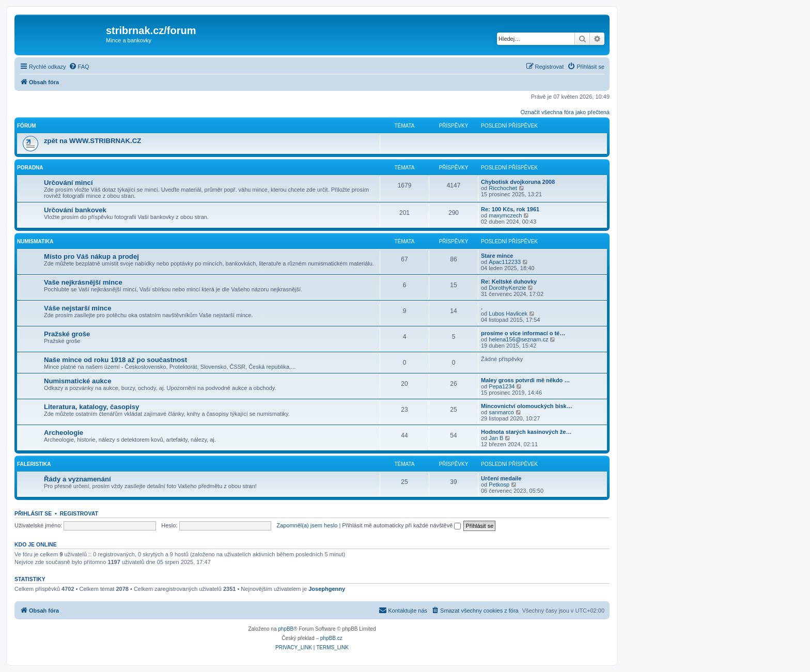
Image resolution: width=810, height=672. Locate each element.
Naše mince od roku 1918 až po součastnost (115, 360)
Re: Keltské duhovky (509, 282)
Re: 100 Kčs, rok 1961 (510, 209)
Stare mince (497, 256)
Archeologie (64, 433)
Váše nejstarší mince (77, 308)
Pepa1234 (502, 386)
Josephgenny (327, 589)
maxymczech (505, 215)
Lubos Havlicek (508, 314)
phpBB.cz (331, 638)
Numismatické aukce (77, 381)
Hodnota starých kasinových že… (526, 432)
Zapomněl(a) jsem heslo (307, 525)
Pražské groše (67, 334)
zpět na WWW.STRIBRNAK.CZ (92, 141)
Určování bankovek (75, 210)
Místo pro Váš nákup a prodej (91, 256)
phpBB (286, 629)
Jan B (496, 438)
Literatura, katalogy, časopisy (91, 407)
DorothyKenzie (507, 288)
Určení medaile (501, 478)
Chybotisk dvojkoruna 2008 (518, 182)
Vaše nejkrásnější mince (83, 282)
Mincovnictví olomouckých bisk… (527, 406)
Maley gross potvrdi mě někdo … (525, 380)
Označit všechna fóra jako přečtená (565, 112)
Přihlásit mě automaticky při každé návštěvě (401, 525)
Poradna (30, 168)
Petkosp (499, 485)
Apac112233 (505, 262)
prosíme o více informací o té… (523, 333)
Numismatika (35, 241)
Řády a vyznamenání (77, 479)
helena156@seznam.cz (518, 339)
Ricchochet (503, 188)
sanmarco (501, 412)
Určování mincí (68, 183)
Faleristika (34, 464)
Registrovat (79, 513)
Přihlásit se (33, 513)
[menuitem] (79, 67)
